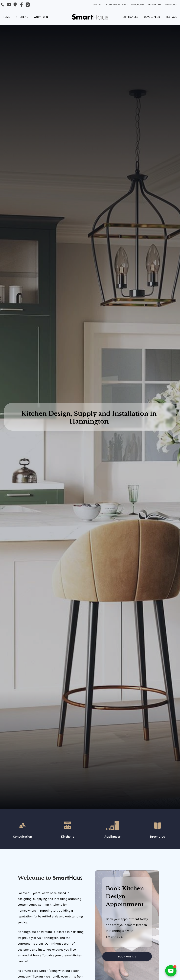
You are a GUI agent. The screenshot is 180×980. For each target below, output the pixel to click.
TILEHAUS (171, 17)
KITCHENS (22, 17)
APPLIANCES (131, 17)
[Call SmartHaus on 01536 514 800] (2, 5)
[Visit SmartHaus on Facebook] (21, 5)
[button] (171, 971)
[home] (90, 17)
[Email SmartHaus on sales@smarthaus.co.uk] (9, 5)
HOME (7, 17)
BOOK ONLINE (127, 957)
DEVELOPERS (152, 17)
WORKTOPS (41, 17)
